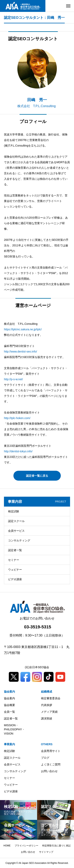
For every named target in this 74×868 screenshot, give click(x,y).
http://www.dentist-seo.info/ (20, 352)
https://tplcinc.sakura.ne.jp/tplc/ (23, 329)
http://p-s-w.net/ (13, 379)
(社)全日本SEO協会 (37, 667)
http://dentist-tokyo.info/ (18, 451)
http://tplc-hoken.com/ (17, 418)
